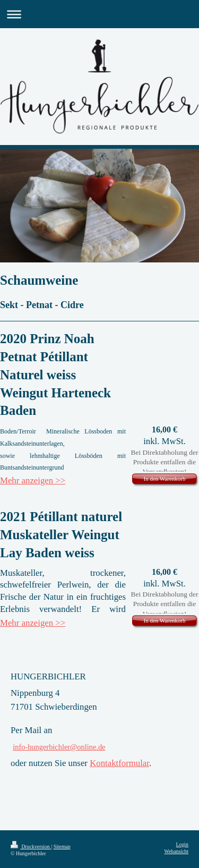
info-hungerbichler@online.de (59, 747)
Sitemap (62, 846)
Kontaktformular (119, 763)
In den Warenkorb (165, 479)
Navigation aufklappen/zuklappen (99, 14)
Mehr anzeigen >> (33, 480)
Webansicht (176, 851)
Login (182, 844)
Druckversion (31, 846)
